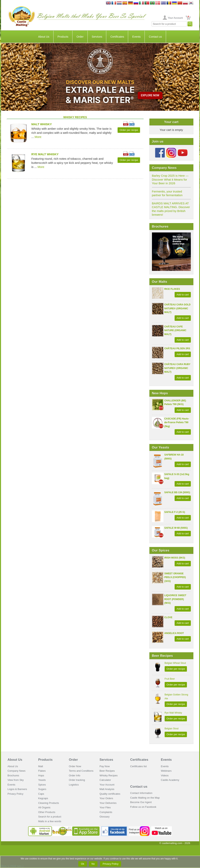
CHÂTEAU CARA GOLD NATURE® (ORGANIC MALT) (177, 308)
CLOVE (168, 617)
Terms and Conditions (81, 771)
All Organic (45, 807)
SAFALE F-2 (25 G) (175, 512)
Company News (17, 771)
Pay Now (105, 766)
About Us (44, 37)
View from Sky (16, 780)
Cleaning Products (49, 803)
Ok (83, 864)
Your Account (175, 18)
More (38, 137)
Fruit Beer (170, 679)
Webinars (166, 771)
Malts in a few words (50, 821)
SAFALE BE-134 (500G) (177, 492)
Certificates (117, 37)
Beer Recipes (107, 771)
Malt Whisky (42, 124)
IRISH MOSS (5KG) (175, 558)
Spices (42, 785)
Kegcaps (43, 798)
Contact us (155, 37)
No (93, 864)
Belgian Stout (172, 729)
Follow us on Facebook (143, 807)
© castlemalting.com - (175, 843)
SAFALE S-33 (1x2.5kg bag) (177, 476)
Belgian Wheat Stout (175, 663)
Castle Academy (170, 780)
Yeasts (42, 780)
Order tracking (77, 780)
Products (63, 37)
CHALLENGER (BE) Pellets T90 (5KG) (175, 403)
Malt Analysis (107, 789)
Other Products (47, 812)
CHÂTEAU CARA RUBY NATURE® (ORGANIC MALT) (177, 368)
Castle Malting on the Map (145, 798)
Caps (41, 794)
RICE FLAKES (172, 289)
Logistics (74, 785)
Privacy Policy (16, 794)
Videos (165, 775)
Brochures (13, 775)
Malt (41, 766)
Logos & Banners (17, 789)
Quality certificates (110, 794)
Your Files (105, 807)
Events (136, 37)
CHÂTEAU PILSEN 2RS (177, 348)
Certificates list (139, 766)
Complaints (106, 812)
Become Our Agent (141, 802)
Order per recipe (176, 669)
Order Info (75, 775)
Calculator (105, 780)
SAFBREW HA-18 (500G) (174, 457)
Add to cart (183, 295)
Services (97, 37)
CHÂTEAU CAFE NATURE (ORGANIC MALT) (175, 330)
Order (80, 37)
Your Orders (106, 798)
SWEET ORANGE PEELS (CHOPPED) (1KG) (175, 577)
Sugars (42, 789)
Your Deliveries (108, 803)
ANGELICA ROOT (174, 633)
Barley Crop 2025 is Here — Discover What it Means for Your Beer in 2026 (170, 179)
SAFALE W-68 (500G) (176, 528)
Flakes (42, 771)
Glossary (105, 817)
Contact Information (141, 793)
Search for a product (50, 817)
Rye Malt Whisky (173, 713)
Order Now (75, 766)
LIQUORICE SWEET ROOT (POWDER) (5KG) (175, 599)
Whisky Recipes (109, 775)
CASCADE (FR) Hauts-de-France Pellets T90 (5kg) (177, 422)
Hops (41, 775)
